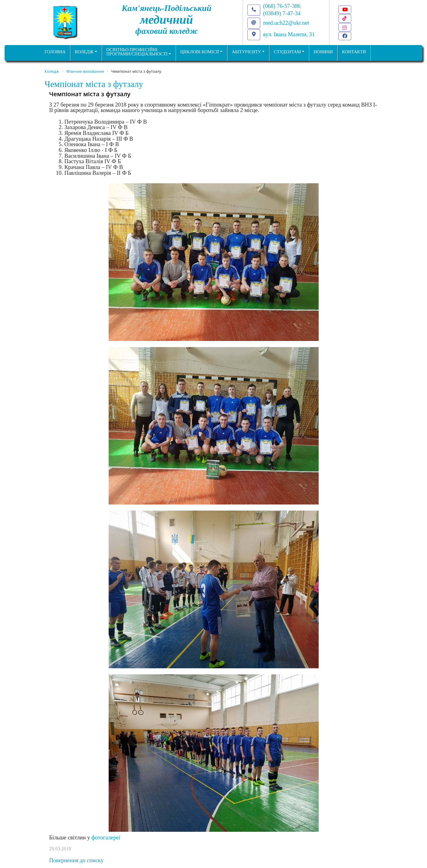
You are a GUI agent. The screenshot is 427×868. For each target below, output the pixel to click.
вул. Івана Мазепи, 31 (289, 34)
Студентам (287, 52)
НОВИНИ (323, 52)
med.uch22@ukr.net (286, 23)
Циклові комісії (200, 52)
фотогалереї (106, 837)
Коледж (84, 52)
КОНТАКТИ (354, 52)
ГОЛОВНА (55, 52)
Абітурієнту (247, 52)
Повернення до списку (77, 860)
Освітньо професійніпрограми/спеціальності (137, 52)
